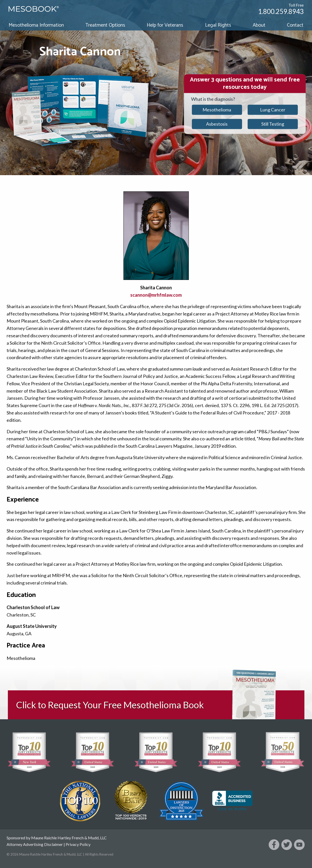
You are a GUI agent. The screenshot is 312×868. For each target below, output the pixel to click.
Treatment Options (105, 25)
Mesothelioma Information (36, 25)
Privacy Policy (78, 844)
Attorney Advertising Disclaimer (35, 844)
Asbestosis (217, 124)
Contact (295, 25)
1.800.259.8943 (281, 11)
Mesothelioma (217, 110)
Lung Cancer (273, 110)
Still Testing (273, 124)
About (259, 25)
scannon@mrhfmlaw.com (156, 295)
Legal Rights (218, 25)
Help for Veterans (165, 25)
